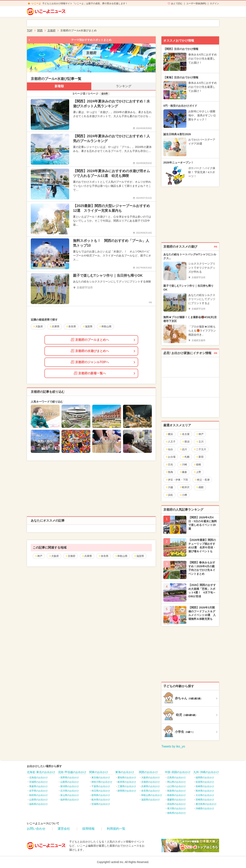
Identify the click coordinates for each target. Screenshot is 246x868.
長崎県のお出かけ (205, 786)
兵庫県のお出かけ (150, 786)
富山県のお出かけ (70, 795)
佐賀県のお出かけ (205, 782)
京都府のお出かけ (150, 782)
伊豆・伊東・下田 (177, 480)
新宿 (200, 457)
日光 (169, 465)
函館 (200, 487)
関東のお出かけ (99, 772)
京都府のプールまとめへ (90, 340)
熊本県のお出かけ (205, 791)
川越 (169, 487)
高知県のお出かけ (176, 804)
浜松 (169, 495)
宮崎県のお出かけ (205, 800)
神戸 (39, 556)
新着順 (59, 86)
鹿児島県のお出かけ (206, 804)
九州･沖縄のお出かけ (206, 772)
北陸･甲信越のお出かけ (72, 772)
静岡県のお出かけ (127, 791)
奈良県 (103, 556)
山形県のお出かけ (38, 800)
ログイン (214, 3)
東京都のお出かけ (101, 778)
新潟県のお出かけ (70, 786)
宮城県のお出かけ (38, 782)
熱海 (169, 472)
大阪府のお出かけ (150, 778)
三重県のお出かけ (127, 786)
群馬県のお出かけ (101, 795)
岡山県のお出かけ (176, 782)
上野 (197, 472)
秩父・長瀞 (202, 480)
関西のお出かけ (148, 772)
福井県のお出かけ (70, 800)
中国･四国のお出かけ (178, 772)
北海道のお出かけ (38, 778)
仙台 (169, 449)
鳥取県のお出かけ (176, 791)
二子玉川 (200, 449)
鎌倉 (183, 472)
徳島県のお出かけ (176, 813)
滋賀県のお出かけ (150, 800)
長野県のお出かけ (70, 778)
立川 (200, 442)
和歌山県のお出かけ (152, 795)
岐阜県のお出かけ (127, 782)
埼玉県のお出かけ (101, 791)
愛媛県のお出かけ (176, 800)
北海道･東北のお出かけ (41, 772)
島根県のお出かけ (176, 795)
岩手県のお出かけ (38, 791)
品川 (183, 449)
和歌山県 (121, 556)
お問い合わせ (36, 829)
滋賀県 (139, 556)
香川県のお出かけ (176, 809)
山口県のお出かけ (176, 786)
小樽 (183, 495)
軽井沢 (184, 487)
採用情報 (88, 829)
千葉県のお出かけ (101, 786)
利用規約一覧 (116, 829)
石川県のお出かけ (70, 791)
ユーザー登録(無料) (196, 3)
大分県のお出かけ (205, 795)
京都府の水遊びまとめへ (90, 351)
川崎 (183, 465)
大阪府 (54, 556)
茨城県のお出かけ (101, 804)
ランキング (124, 86)
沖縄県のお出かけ (205, 809)
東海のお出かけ (125, 772)
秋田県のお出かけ (38, 795)
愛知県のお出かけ (127, 778)
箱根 (197, 465)
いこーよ (36, 3)
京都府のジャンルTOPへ (90, 362)
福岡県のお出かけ (205, 778)
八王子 (170, 442)
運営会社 (64, 829)
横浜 (169, 434)
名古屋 (184, 434)
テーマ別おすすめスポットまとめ (91, 40)
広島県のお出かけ (176, 778)
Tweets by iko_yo (173, 746)
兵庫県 (87, 556)
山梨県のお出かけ (70, 782)
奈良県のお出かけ (150, 791)
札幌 (186, 457)
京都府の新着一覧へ (90, 373)
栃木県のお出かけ (101, 800)
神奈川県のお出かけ (102, 782)
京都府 (70, 556)
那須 (186, 442)
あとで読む (177, 3)
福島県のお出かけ (38, 804)
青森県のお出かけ (38, 786)
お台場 (170, 457)
